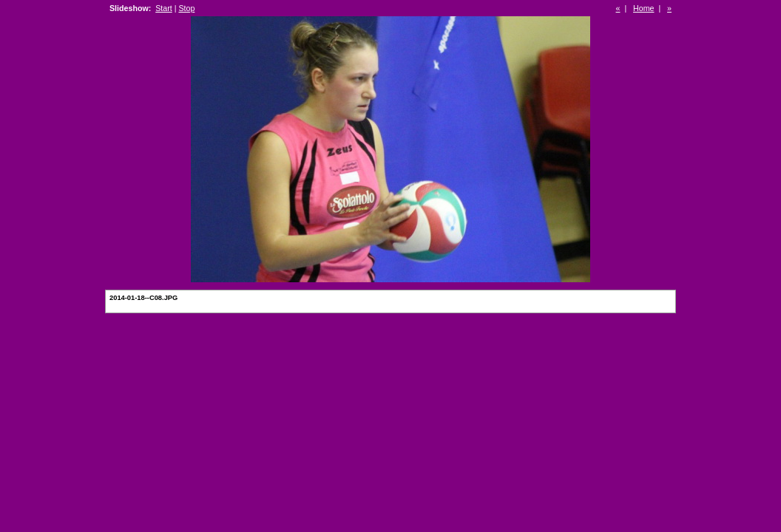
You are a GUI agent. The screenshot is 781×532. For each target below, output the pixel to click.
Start (164, 8)
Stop (186, 8)
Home (643, 8)
